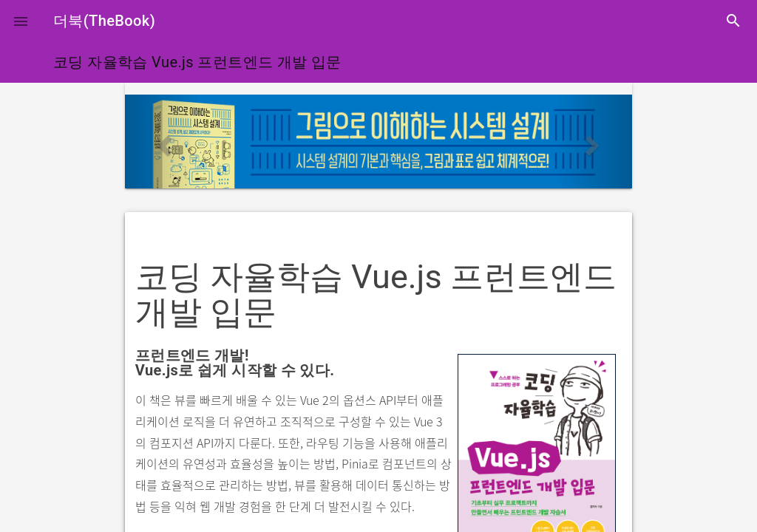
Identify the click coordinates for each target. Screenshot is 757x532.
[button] (21, 21)
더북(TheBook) (104, 21)
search (733, 21)
